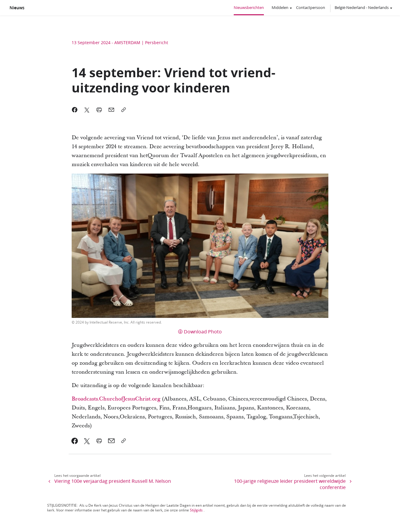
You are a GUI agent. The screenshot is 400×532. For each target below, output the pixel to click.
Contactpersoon (311, 7)
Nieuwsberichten (249, 7)
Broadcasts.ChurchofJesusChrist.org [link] (116, 399)
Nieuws (17, 8)
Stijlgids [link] (196, 510)
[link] (75, 441)
